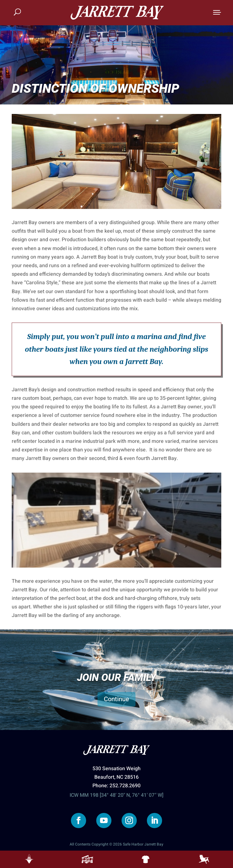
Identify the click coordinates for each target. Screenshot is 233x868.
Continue (116, 699)
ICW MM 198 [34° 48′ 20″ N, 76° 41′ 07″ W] (116, 795)
